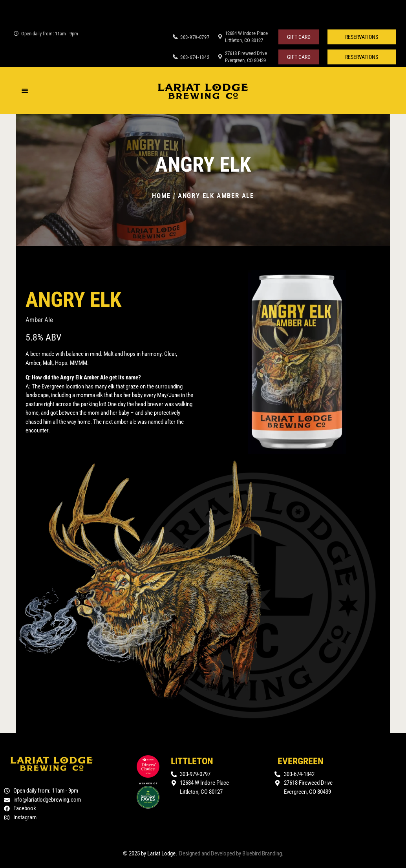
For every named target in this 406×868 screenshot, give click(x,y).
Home (161, 196)
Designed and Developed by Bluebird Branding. (231, 853)
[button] (362, 37)
